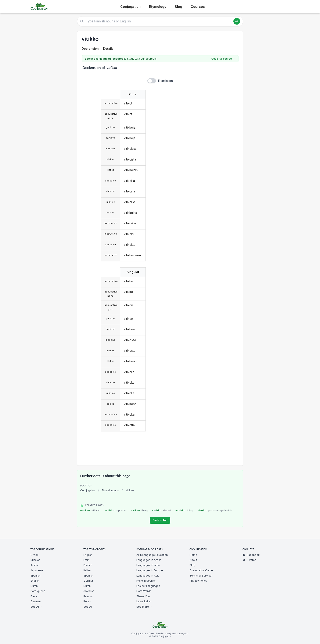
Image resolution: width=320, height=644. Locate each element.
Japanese (37, 570)
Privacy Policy (198, 581)
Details (108, 49)
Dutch (34, 586)
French (35, 596)
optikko (116, 510)
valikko (139, 510)
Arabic (35, 565)
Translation (165, 81)
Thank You (143, 596)
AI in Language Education (152, 555)
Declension (90, 49)
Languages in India (148, 565)
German (36, 601)
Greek (35, 555)
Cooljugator (88, 490)
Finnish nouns (110, 490)
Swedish (89, 591)
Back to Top (160, 520)
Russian (35, 560)
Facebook (251, 555)
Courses (198, 7)
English (35, 581)
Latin (86, 560)
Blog (178, 7)
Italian (87, 570)
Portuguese (38, 591)
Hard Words (144, 591)
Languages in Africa (149, 560)
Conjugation (130, 7)
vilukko (215, 510)
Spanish (35, 576)
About (193, 560)
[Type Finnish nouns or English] (160, 21)
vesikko (184, 510)
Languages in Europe (150, 570)
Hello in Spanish (146, 581)
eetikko (91, 510)
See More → (144, 607)
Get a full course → (223, 59)
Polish (87, 601)
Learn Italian (144, 601)
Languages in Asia (148, 576)
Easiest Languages (148, 586)
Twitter (249, 560)
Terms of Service (201, 576)
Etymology (158, 7)
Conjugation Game (201, 570)
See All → (37, 607)
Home (193, 555)
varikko (161, 510)
